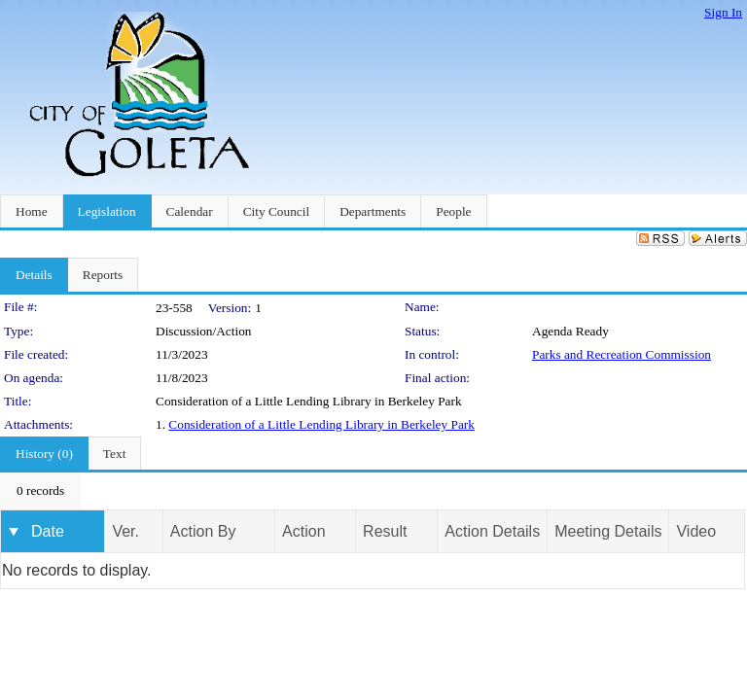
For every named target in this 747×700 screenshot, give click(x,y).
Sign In (723, 12)
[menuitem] (40, 491)
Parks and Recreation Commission (622, 354)
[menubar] (40, 491)
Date (48, 531)
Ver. (125, 531)
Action (303, 531)
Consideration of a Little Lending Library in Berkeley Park (321, 424)
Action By (203, 531)
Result (385, 531)
